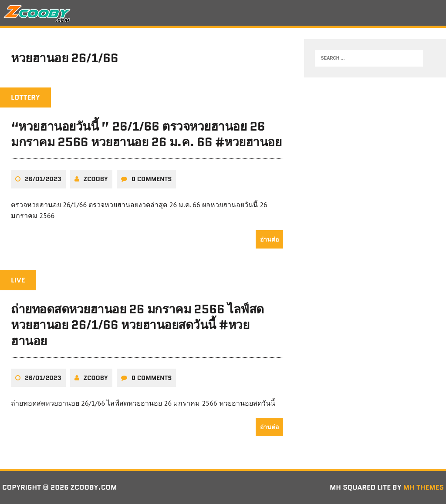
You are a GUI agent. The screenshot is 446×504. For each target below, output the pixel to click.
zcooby (96, 179)
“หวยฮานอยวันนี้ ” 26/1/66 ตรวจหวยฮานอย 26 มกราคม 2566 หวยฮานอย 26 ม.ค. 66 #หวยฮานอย (146, 134)
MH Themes (424, 487)
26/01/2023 (43, 179)
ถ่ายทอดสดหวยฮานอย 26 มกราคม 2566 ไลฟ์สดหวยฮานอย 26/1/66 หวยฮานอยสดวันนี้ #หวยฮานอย (137, 325)
